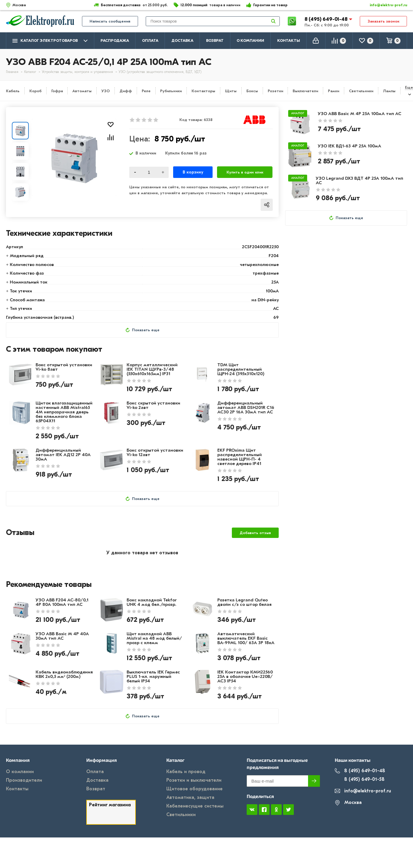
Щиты (231, 91)
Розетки (275, 91)
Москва (348, 803)
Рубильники (171, 91)
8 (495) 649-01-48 (327, 19)
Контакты (289, 40)
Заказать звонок (383, 21)
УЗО (106, 91)
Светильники (361, 91)
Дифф (126, 91)
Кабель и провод (186, 772)
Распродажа (115, 40)
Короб (35, 91)
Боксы (252, 91)
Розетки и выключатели (194, 780)
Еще (409, 87)
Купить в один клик (245, 172)
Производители (24, 780)
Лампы (389, 91)
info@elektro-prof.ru (385, 5)
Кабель (13, 91)
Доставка (182, 40)
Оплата (150, 40)
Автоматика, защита (190, 797)
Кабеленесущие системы (195, 806)
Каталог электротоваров (50, 41)
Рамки (334, 91)
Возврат (215, 40)
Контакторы (203, 91)
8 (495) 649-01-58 (360, 779)
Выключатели (305, 91)
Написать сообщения (110, 21)
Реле (146, 91)
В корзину (193, 172)
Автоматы (82, 91)
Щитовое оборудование (194, 789)
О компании (250, 40)
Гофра (57, 91)
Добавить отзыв (255, 533)
